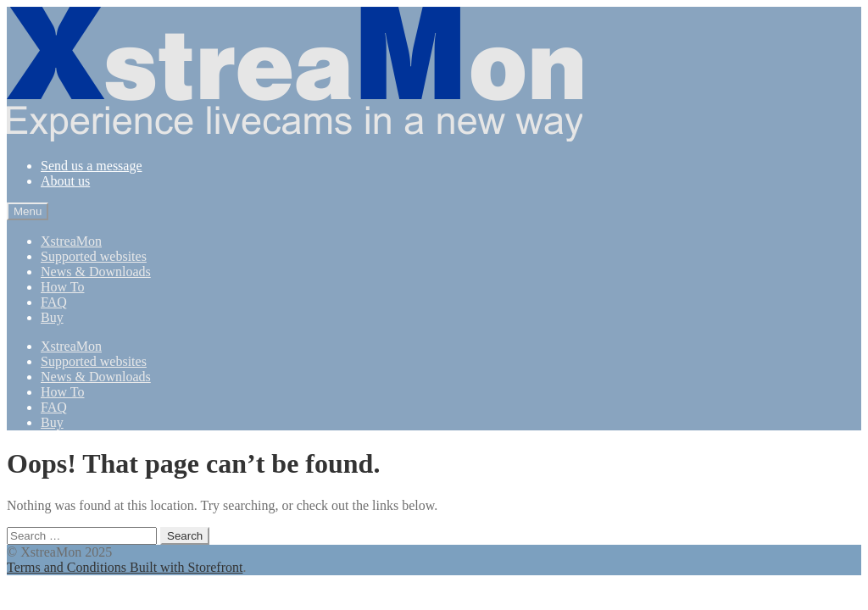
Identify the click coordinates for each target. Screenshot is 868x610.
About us (65, 181)
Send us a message (92, 166)
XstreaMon (71, 241)
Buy (52, 317)
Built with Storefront (186, 567)
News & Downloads (96, 272)
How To (62, 287)
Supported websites (94, 256)
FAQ (54, 302)
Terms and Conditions (68, 567)
